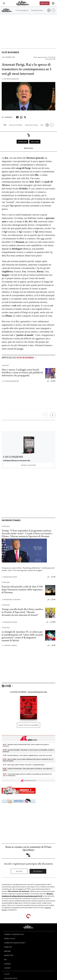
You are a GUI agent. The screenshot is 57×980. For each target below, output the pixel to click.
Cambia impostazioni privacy (15, 943)
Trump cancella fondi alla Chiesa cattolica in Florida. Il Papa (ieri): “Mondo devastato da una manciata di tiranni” (22, 612)
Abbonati (45, 3)
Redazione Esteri (9, 577)
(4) (53, 645)
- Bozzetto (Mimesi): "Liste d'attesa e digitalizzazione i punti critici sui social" (27, 755)
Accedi (19, 871)
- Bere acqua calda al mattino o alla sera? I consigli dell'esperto (24, 765)
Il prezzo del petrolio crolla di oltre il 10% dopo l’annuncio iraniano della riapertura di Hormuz (22, 589)
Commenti (7, 117)
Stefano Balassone (10, 79)
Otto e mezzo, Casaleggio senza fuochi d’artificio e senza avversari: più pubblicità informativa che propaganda (22, 372)
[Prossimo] (53, 415)
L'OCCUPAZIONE (13, 457)
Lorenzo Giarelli (10, 645)
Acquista (28, 465)
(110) (53, 622)
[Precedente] (45, 415)
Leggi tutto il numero (28, 725)
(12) (53, 381)
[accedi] (53, 3)
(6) (53, 599)
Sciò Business (10, 52)
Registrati (38, 871)
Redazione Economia (11, 600)
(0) (53, 577)
